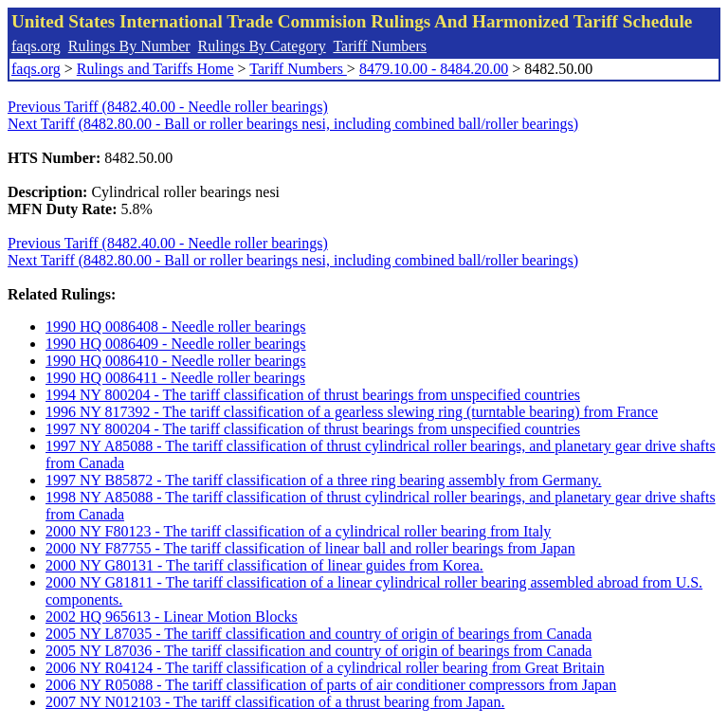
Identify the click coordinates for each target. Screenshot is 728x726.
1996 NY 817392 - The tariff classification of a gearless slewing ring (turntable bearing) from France (352, 412)
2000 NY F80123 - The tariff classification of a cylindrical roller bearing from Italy (298, 531)
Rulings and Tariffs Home (155, 69)
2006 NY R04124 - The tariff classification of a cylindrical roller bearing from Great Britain (325, 668)
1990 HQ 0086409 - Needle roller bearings (176, 344)
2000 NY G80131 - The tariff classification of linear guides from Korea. (264, 565)
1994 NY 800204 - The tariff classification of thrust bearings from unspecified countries (313, 395)
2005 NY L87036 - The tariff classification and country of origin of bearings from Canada (318, 651)
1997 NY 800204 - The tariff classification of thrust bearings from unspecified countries (313, 429)
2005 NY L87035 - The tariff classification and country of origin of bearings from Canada (318, 634)
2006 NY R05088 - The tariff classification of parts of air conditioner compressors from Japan (331, 685)
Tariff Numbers (380, 46)
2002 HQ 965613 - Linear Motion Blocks (172, 617)
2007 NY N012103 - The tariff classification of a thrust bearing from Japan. (275, 702)
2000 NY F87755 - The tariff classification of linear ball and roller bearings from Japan (310, 548)
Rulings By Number (129, 46)
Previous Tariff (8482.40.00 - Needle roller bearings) (168, 107)
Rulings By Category (262, 46)
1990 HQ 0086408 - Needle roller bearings (176, 327)
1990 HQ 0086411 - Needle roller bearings (175, 378)
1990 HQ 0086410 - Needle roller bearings (176, 361)
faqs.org (36, 46)
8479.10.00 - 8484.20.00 (434, 69)
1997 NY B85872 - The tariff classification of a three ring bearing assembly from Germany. (324, 480)
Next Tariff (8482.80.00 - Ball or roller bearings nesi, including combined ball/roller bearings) (293, 124)
